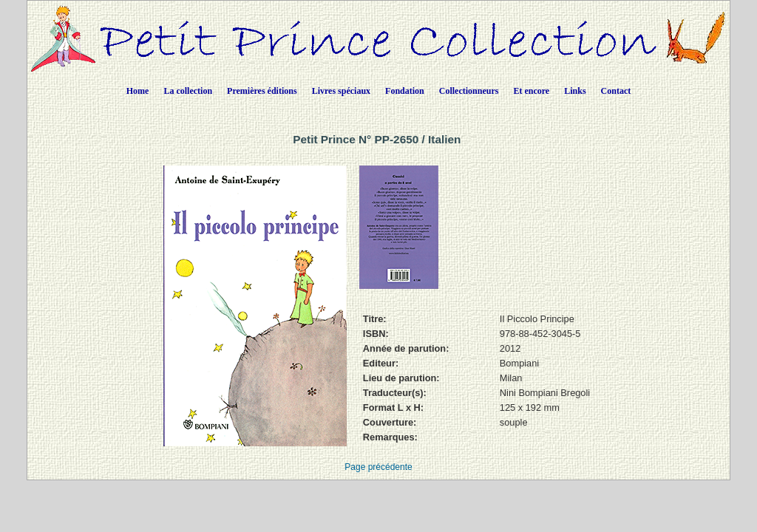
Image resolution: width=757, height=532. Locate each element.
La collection (188, 91)
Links (575, 91)
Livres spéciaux (341, 91)
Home (138, 91)
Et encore (531, 91)
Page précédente (378, 467)
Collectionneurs (469, 91)
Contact (616, 91)
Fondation (405, 91)
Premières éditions (262, 91)
